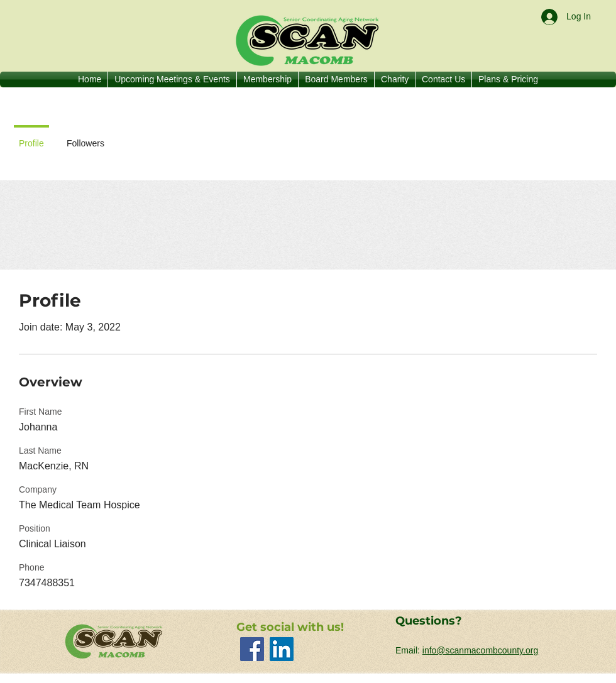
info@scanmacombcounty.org (480, 650)
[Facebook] (252, 649)
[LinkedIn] (282, 649)
